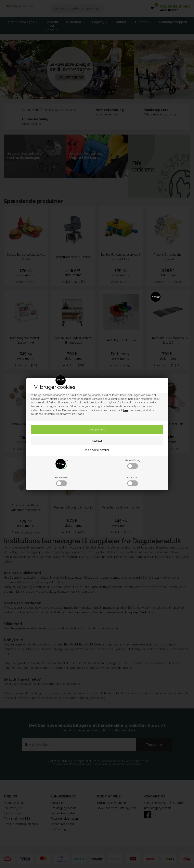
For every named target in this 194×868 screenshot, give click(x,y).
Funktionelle (61, 481)
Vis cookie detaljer (97, 450)
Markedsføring (132, 464)
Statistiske (133, 481)
